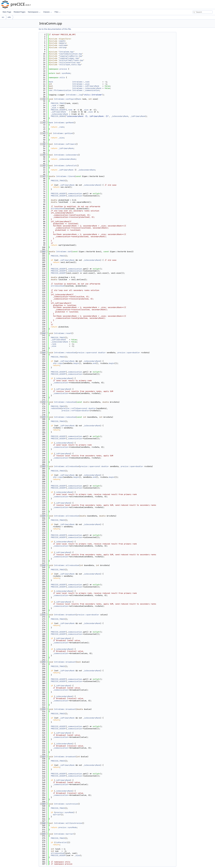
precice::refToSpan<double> (76, 411)
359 (43, 804)
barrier (57, 815)
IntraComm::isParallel (65, 166)
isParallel (62, 842)
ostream (63, 45)
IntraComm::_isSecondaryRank (87, 88)
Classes (47, 12)
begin (76, 363)
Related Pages (19, 12)
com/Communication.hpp (71, 54)
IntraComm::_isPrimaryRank (86, 86)
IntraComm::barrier (64, 834)
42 (43, 123)
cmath (62, 41)
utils (9, 17)
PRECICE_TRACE (58, 103)
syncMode (66, 73)
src (3, 17)
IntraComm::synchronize (66, 804)
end (94, 363)
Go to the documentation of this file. (55, 29)
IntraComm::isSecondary (66, 155)
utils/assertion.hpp (70, 62)
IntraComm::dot (64, 252)
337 (43, 757)
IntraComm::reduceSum (65, 353)
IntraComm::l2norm (65, 176)
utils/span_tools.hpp (70, 65)
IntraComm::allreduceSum (66, 466)
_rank (54, 105)
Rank (51, 82)
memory (63, 43)
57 (43, 155)
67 (43, 176)
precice (63, 69)
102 (43, 252)
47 (43, 133)
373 (43, 834)
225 (43, 516)
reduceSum (56, 408)
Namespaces (34, 12)
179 (43, 417)
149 (43, 353)
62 (43, 166)
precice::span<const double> (91, 353)
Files (58, 12)
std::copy (58, 363)
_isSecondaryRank (60, 114)
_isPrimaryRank (58, 112)
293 (43, 662)
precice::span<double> (129, 353)
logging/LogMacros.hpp (71, 56)
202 (43, 466)
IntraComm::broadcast (65, 615)
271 (43, 615)
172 (43, 402)
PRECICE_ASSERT (58, 110)
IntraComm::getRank (64, 123)
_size (54, 108)
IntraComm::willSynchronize (68, 823)
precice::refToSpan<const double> (79, 408)
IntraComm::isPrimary (65, 144)
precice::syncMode (64, 812)
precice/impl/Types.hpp (71, 60)
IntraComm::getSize (63, 133)
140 (43, 333)
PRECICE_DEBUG (58, 116)
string (63, 47)
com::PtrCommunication (60, 90)
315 (43, 709)
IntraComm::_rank (81, 82)
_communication (75, 194)
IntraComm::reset (63, 333)
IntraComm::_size (81, 84)
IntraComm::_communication (86, 90)
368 (43, 823)
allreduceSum (57, 209)
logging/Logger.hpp (69, 58)
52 (43, 144)
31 (43, 99)
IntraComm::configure (65, 99)
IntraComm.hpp (66, 52)
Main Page (7, 12)
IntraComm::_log (74, 95)
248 (43, 565)
